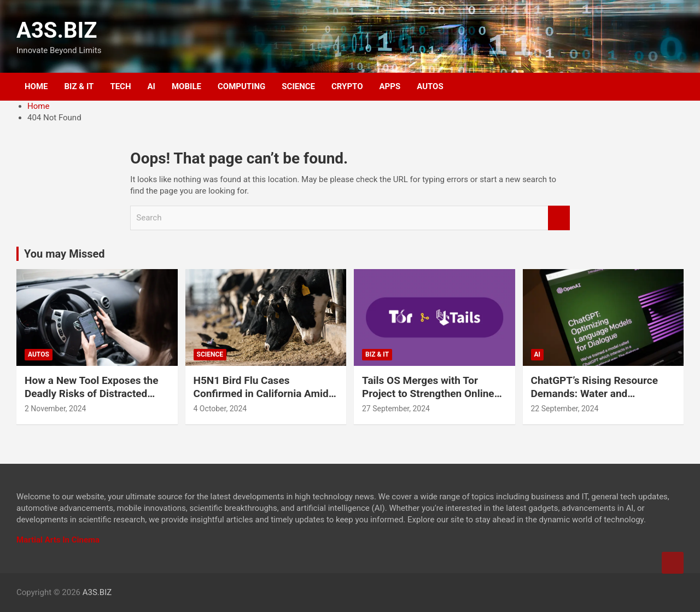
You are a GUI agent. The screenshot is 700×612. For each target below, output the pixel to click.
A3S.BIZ (57, 30)
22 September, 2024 (565, 409)
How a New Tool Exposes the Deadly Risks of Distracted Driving (92, 394)
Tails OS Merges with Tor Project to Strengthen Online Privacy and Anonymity (428, 394)
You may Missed (65, 254)
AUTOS (430, 86)
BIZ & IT (79, 86)
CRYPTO (347, 86)
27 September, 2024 (396, 409)
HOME (36, 86)
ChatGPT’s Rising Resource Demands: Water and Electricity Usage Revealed (594, 394)
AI (151, 86)
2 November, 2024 (56, 409)
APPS (390, 86)
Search (559, 218)
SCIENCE (298, 86)
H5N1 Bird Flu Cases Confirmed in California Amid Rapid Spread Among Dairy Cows (261, 401)
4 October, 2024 (220, 409)
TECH (120, 86)
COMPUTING (241, 86)
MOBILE (186, 86)
